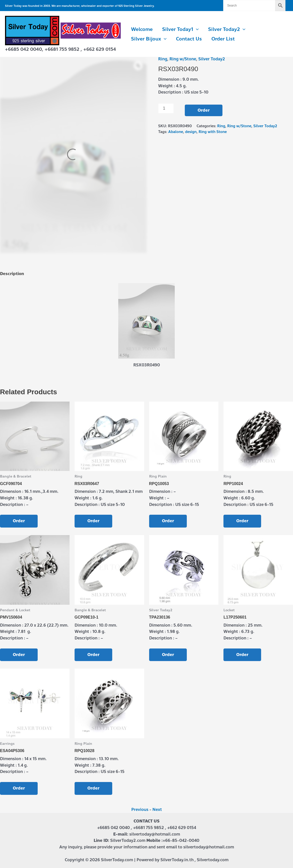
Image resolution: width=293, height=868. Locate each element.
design (191, 132)
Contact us (189, 39)
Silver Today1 (180, 29)
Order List (223, 39)
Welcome (142, 29)
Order (204, 110)
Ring (163, 59)
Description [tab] (12, 274)
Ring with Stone (213, 132)
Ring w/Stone (183, 59)
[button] (196, 29)
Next (157, 810)
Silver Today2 (227, 29)
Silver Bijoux (149, 39)
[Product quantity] (166, 108)
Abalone (176, 132)
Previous (140, 810)
